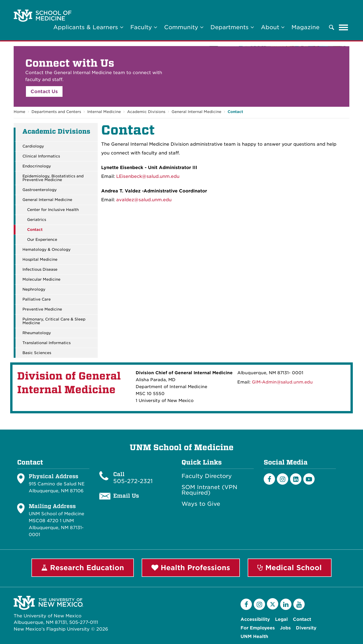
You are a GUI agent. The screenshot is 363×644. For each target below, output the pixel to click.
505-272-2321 (133, 481)
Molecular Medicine (41, 280)
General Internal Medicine (196, 112)
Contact (235, 112)
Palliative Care (37, 299)
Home (19, 112)
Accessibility (255, 619)
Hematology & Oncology (47, 250)
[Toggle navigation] (344, 27)
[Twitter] (273, 604)
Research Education (83, 568)
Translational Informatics (47, 343)
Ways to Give (201, 504)
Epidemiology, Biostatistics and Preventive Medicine (53, 178)
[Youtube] (309, 479)
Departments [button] (232, 27)
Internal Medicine (104, 112)
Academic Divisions (146, 112)
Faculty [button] (144, 27)
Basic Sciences (37, 353)
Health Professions (191, 568)
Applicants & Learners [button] (88, 27)
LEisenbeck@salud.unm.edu (148, 176)
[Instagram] (283, 479)
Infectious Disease (40, 270)
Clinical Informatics (41, 156)
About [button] (273, 27)
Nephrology (34, 289)
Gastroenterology (40, 190)
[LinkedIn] (296, 479)
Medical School (290, 568)
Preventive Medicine (42, 309)
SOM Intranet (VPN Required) (209, 490)
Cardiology (33, 146)
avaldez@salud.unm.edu (144, 200)
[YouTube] (299, 604)
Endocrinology (37, 166)
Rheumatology (37, 333)
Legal (281, 619)
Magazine (305, 27)
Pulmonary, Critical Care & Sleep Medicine (54, 321)
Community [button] (184, 27)
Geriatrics (37, 220)
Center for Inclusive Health (53, 210)
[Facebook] (269, 479)
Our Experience (42, 240)
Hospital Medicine (40, 260)
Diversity (306, 628)
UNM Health (254, 636)
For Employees (258, 628)
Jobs (285, 628)
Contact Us (44, 91)
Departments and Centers (56, 112)
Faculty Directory (207, 476)
